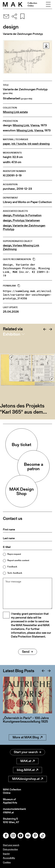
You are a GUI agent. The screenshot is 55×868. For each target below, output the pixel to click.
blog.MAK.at (27, 770)
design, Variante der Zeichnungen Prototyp (24, 227)
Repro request (14, 554)
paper (7, 144)
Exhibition (12, 334)
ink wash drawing (39, 144)
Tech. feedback (15, 573)
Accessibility (9, 858)
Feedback (12, 567)
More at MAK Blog (27, 737)
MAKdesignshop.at (28, 779)
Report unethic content (18, 560)
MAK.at (27, 761)
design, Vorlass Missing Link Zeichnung (21, 247)
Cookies (7, 862)
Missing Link (21, 125)
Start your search (27, 752)
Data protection (10, 849)
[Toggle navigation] (48, 4)
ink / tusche (19, 144)
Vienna (35, 125)
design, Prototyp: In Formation (22, 215)
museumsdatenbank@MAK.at (14, 811)
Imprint (6, 854)
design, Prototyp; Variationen (21, 220)
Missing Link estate (15, 112)
